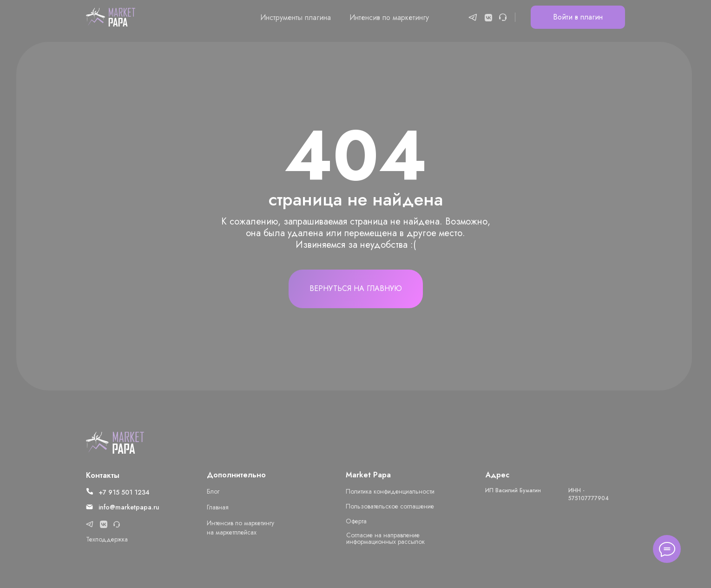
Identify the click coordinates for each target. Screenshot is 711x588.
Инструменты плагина (296, 17)
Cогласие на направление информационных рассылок (385, 538)
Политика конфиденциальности (390, 491)
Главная (218, 507)
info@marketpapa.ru (129, 507)
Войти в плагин (578, 17)
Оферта (356, 521)
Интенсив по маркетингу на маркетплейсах (240, 528)
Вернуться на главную (356, 288)
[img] (115, 443)
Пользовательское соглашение (390, 506)
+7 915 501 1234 (124, 492)
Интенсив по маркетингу (389, 17)
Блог (213, 491)
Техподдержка (107, 539)
